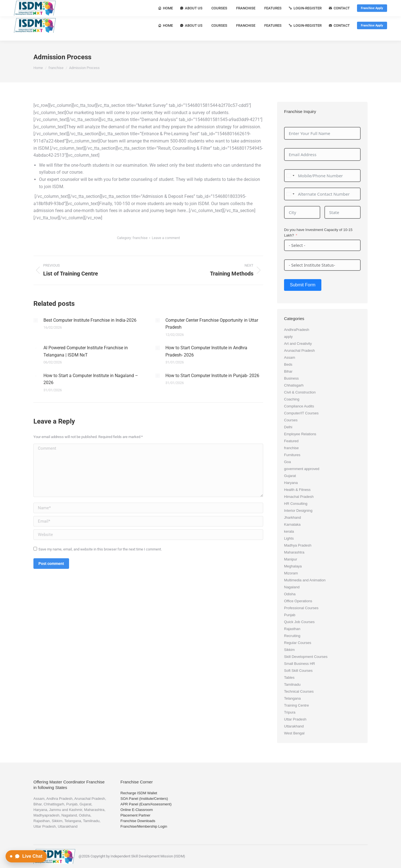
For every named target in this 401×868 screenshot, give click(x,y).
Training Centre (296, 705)
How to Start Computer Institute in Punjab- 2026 (212, 376)
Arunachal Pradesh (299, 351)
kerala (289, 531)
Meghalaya (293, 566)
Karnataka (292, 524)
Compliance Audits (299, 406)
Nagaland (292, 587)
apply (288, 337)
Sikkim (289, 650)
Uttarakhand (294, 726)
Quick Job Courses (299, 622)
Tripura (290, 712)
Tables (289, 678)
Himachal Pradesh (299, 497)
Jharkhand (293, 517)
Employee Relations (300, 434)
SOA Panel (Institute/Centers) (144, 799)
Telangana (292, 698)
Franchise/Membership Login (144, 826)
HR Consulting (296, 504)
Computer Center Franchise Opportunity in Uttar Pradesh (212, 324)
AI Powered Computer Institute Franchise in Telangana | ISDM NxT (86, 351)
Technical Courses (299, 691)
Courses (291, 420)
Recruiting (292, 636)
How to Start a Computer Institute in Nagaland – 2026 (91, 379)
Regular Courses (298, 643)
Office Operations (298, 601)
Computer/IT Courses (301, 413)
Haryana (291, 483)
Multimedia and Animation (305, 580)
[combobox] (290, 176)
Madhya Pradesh (298, 545)
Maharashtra (294, 552)
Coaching (292, 399)
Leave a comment (166, 238)
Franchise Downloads (138, 821)
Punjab (290, 615)
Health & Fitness (297, 490)
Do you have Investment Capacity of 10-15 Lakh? (318, 233)
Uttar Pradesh (295, 719)
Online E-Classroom (137, 810)
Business (291, 378)
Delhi (288, 427)
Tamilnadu (292, 684)
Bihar (288, 371)
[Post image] (36, 320)
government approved (302, 469)
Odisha (290, 594)
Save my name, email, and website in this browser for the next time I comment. (100, 549)
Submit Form (303, 285)
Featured (291, 441)
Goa (288, 462)
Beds (288, 364)
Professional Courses (301, 608)
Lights (289, 538)
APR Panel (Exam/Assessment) (146, 804)
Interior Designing (298, 511)
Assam (290, 357)
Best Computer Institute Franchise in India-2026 (90, 320)
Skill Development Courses (306, 657)
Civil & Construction (300, 392)
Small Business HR (299, 664)
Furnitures (292, 455)
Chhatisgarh (294, 385)
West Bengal (294, 733)
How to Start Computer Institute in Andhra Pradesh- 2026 (206, 351)
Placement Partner (136, 815)
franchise (140, 238)
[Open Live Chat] (26, 856)
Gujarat (290, 476)
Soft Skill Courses (298, 671)
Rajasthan (292, 629)
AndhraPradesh (297, 330)
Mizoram (291, 573)
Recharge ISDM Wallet (139, 793)
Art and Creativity (298, 344)
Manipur (291, 559)
